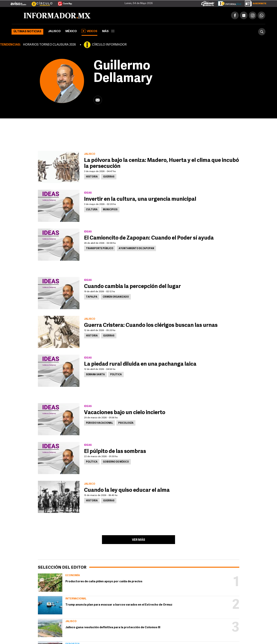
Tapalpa (92, 297)
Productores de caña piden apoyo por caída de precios (104, 582)
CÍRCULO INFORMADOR (109, 45)
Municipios (110, 210)
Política (116, 375)
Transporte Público (100, 249)
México (71, 31)
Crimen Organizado (116, 297)
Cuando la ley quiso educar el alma (127, 490)
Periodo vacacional (99, 423)
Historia (92, 177)
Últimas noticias (27, 32)
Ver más (138, 540)
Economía (73, 575)
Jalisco (54, 31)
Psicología (126, 423)
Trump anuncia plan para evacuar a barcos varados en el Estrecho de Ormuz (119, 605)
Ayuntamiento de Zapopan (136, 249)
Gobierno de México (116, 462)
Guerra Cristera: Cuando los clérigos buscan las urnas (151, 325)
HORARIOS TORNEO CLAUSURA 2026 (49, 45)
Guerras (109, 177)
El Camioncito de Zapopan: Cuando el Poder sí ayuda (149, 238)
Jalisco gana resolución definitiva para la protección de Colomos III (113, 628)
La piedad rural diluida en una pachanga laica (140, 364)
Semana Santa (95, 375)
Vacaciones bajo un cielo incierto (125, 413)
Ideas (88, 193)
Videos (89, 31)
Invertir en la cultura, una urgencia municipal (140, 199)
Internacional (76, 599)
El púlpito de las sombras (115, 452)
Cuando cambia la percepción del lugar (132, 287)
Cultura (92, 210)
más (108, 31)
